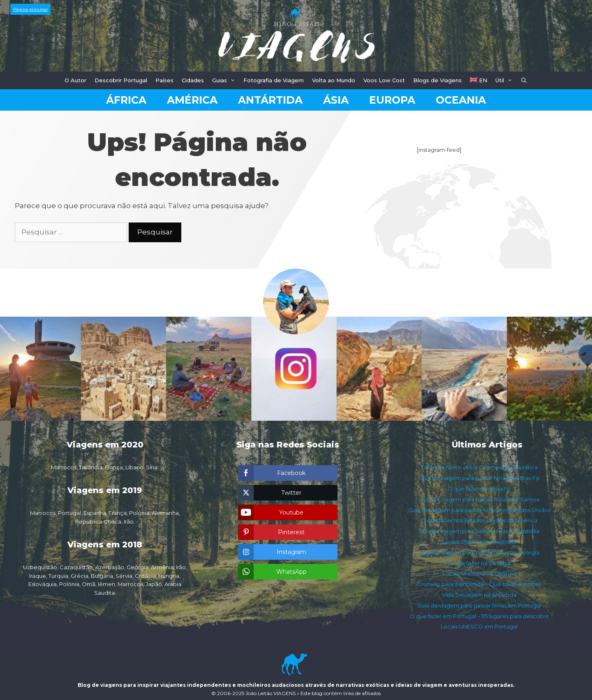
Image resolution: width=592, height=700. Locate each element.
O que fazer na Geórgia (479, 563)
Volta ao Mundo (334, 80)
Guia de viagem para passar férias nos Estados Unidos (479, 510)
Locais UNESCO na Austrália (479, 542)
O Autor (75, 80)
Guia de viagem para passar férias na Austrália (479, 531)
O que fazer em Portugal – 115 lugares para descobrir (479, 616)
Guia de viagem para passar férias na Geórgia (479, 552)
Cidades (193, 80)
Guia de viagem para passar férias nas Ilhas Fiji (479, 478)
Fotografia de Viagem (274, 80)
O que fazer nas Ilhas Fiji (479, 489)
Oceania (461, 100)
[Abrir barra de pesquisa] (524, 80)
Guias (226, 80)
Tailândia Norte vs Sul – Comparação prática (479, 467)
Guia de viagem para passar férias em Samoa (479, 499)
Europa (392, 100)
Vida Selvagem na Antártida (479, 595)
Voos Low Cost (384, 80)
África (126, 100)
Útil (506, 80)
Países (164, 80)
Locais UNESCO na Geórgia (479, 573)
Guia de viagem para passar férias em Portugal (479, 605)
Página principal (30, 9)
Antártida (270, 100)
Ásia (336, 100)
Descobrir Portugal (121, 80)
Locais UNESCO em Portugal (479, 626)
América (192, 100)
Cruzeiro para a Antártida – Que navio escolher (479, 584)
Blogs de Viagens (437, 80)
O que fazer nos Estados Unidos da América (479, 520)
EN (479, 80)
